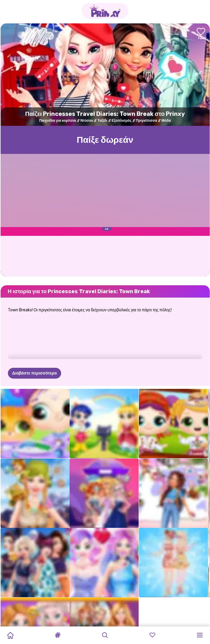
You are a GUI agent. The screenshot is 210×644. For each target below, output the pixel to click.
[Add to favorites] (201, 34)
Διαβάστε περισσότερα (35, 373)
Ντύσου (87, 121)
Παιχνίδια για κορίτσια (58, 121)
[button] (58, 635)
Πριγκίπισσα (147, 121)
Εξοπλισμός (122, 121)
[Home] (10, 635)
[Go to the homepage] (105, 11)
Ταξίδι (102, 121)
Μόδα (166, 121)
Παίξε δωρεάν (105, 140)
